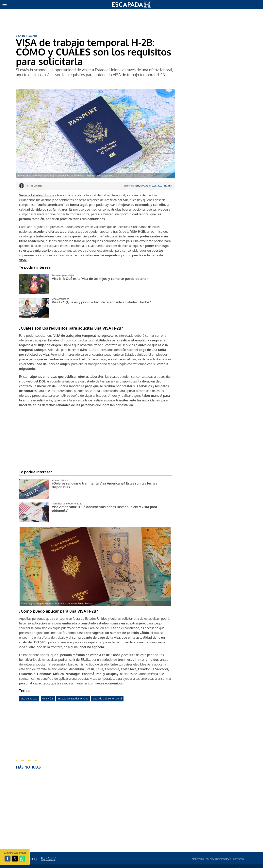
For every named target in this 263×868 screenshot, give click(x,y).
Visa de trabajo (29, 698)
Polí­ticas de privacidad (219, 859)
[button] (5, 5)
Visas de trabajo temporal (107, 698)
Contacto (238, 859)
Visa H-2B (48, 698)
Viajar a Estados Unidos (37, 195)
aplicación (39, 623)
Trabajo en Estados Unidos (73, 698)
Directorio (198, 859)
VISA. (23, 260)
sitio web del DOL (32, 381)
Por (34, 186)
